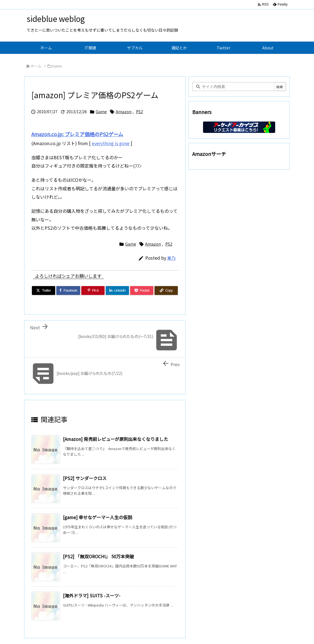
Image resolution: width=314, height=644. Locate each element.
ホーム (36, 66)
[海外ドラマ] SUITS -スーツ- (92, 595)
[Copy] (166, 291)
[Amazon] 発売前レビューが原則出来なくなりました (116, 439)
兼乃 (171, 258)
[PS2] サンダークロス (85, 478)
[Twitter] (44, 291)
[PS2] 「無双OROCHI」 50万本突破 (98, 556)
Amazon (124, 112)
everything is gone (111, 143)
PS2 (139, 112)
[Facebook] (68, 291)
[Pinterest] (93, 291)
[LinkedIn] (117, 291)
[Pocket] (142, 291)
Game (57, 66)
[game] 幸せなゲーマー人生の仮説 (98, 517)
